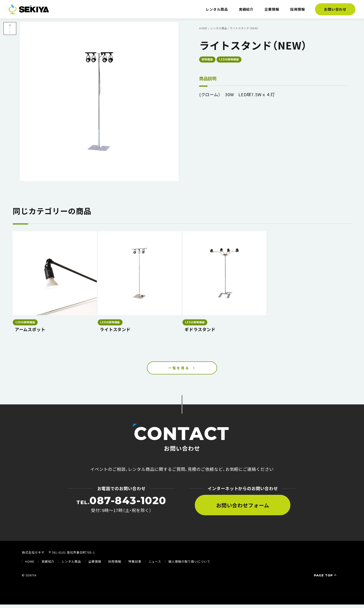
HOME (30, 565)
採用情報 (298, 9)
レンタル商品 (217, 9)
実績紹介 (246, 9)
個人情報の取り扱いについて (189, 565)
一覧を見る (179, 370)
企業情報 (272, 9)
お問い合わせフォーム (243, 508)
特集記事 (135, 565)
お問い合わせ (335, 9)
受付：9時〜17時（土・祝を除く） (121, 507)
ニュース (155, 565)
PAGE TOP (326, 578)
